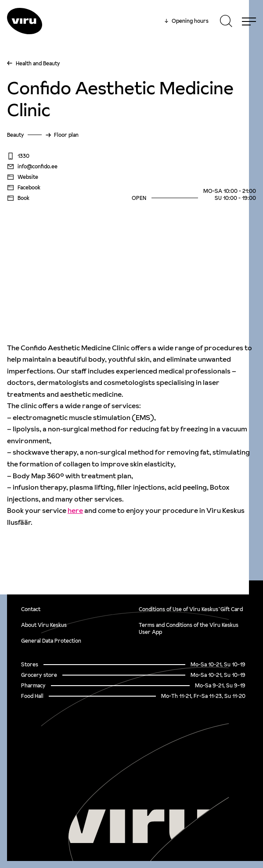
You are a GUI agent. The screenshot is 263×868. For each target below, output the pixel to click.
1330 (18, 156)
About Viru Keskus (44, 625)
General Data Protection (51, 641)
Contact (31, 609)
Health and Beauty (38, 63)
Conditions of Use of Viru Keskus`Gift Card (191, 609)
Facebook (24, 188)
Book (18, 198)
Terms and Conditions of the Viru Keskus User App (189, 628)
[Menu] (249, 21)
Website (23, 177)
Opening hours (187, 21)
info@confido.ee (32, 167)
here (75, 510)
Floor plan (66, 135)
